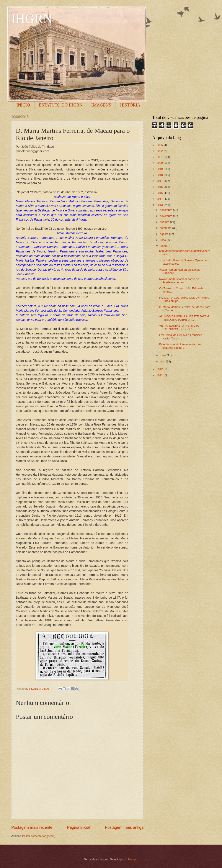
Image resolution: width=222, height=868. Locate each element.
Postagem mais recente (32, 827)
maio (163, 355)
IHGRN (32, 19)
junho (164, 246)
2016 (160, 187)
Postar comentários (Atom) (39, 836)
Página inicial (78, 827)
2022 (160, 151)
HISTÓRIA (130, 105)
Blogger (133, 859)
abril (163, 361)
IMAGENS (101, 105)
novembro (166, 216)
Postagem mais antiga (124, 827)
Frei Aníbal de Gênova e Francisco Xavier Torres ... (181, 337)
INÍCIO (23, 105)
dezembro (166, 210)
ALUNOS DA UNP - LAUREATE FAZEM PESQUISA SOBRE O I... (184, 318)
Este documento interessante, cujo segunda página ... (181, 346)
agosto (164, 234)
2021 (160, 157)
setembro (166, 228)
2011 (160, 375)
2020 (160, 163)
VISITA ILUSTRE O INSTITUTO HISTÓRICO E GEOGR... (179, 327)
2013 (160, 205)
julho (163, 240)
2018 (160, 175)
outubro (165, 222)
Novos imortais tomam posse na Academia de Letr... (179, 281)
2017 (160, 181)
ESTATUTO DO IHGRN (61, 105)
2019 (160, 169)
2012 (160, 369)
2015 (160, 193)
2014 (160, 199)
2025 (160, 145)
